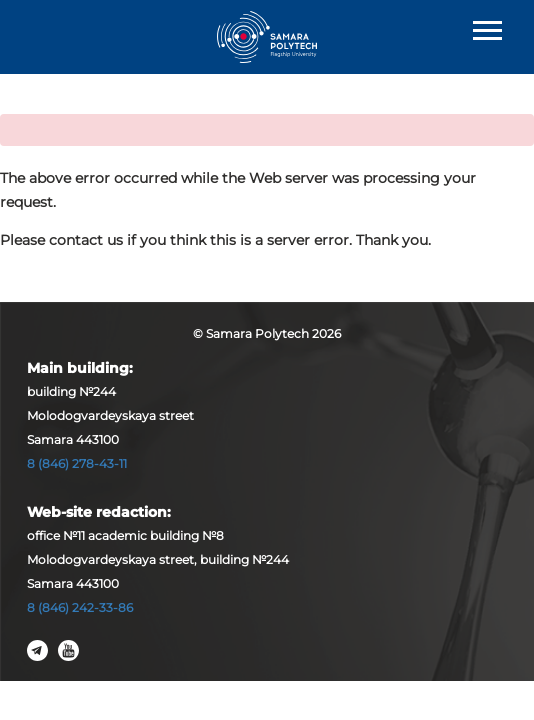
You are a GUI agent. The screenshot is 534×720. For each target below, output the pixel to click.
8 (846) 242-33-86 (80, 607)
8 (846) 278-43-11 (77, 463)
